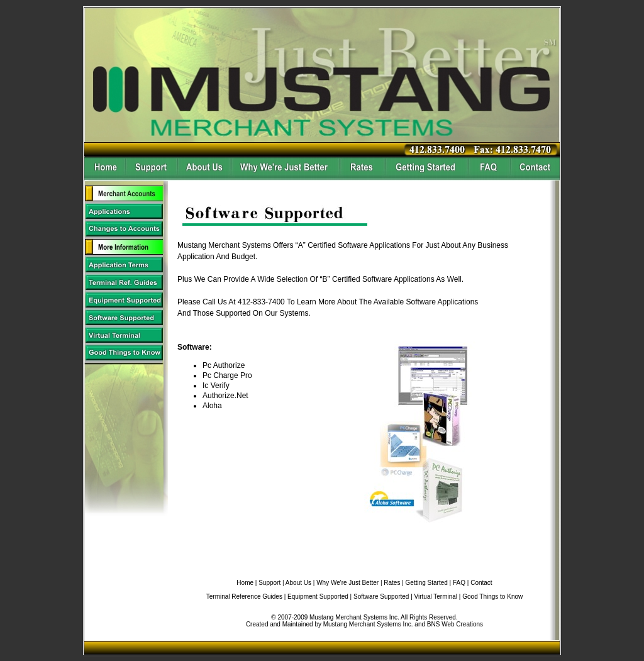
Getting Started (427, 583)
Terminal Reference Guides (244, 597)
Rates (392, 583)
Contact (481, 583)
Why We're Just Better (347, 583)
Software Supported (381, 597)
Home (245, 583)
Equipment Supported (318, 597)
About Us (298, 583)
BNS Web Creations (455, 624)
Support (269, 583)
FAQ (459, 583)
